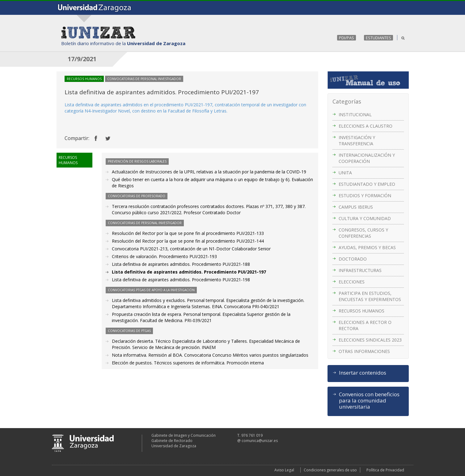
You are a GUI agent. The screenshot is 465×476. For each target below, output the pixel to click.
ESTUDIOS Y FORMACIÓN (365, 195)
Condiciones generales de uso (330, 470)
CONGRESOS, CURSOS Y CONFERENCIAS (363, 233)
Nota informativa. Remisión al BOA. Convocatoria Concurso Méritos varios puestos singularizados (210, 355)
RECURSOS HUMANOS (361, 311)
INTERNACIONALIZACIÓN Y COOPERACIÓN (367, 158)
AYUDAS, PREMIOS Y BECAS (367, 247)
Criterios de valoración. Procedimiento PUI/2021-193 (164, 256)
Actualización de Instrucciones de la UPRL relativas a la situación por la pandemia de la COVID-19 (209, 172)
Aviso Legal (284, 470)
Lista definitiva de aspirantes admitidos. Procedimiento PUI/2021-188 (181, 264)
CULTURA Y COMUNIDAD (365, 218)
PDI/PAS (347, 38)
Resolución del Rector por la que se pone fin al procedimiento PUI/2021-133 (188, 233)
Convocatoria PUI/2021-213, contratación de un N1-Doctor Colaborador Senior (191, 249)
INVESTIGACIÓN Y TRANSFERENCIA (357, 140)
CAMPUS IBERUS (356, 207)
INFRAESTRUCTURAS (360, 270)
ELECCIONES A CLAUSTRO (366, 126)
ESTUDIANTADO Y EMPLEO (367, 184)
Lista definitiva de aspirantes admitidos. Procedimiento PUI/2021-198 (181, 280)
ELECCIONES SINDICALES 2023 (370, 340)
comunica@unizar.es (260, 441)
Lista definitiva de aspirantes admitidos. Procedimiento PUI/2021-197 (189, 272)
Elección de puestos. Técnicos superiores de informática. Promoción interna (188, 363)
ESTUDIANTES (378, 38)
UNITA (345, 173)
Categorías (347, 101)
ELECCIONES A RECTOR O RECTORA (365, 325)
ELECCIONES (352, 282)
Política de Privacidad (385, 470)
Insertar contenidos (363, 373)
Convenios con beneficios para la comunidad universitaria (369, 401)
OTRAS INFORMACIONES (364, 351)
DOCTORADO (353, 259)
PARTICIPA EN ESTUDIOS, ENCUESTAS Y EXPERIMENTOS (370, 296)
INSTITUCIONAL (355, 115)
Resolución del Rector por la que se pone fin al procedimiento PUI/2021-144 (188, 241)
